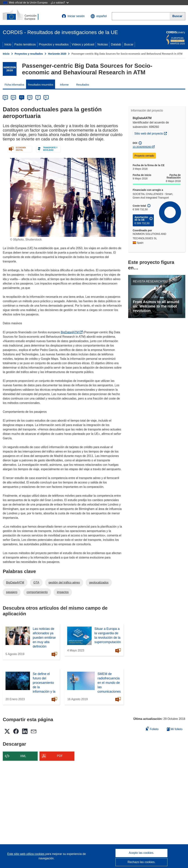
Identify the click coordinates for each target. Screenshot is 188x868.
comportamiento (37, 592)
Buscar (129, 44)
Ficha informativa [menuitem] (14, 85)
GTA (36, 583)
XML (23, 756)
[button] (99, 16)
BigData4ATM (72, 332)
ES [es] (22, 97)
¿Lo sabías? (60, 2)
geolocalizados (99, 583)
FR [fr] (30, 97)
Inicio (8, 44)
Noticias (103, 44)
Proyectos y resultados (54, 44)
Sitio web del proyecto (151, 133)
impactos (63, 592)
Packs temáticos (25, 44)
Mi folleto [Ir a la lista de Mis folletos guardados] (175, 729)
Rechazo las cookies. (141, 862)
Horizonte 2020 (57, 54)
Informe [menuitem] (64, 85)
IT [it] (38, 97)
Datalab (116, 44)
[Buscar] (177, 16)
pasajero (12, 592)
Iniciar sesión (73, 16)
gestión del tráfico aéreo (64, 583)
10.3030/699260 (142, 147)
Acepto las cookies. (142, 853)
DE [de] (5, 97)
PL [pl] (46, 97)
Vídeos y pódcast (83, 44)
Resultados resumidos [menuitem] (41, 85)
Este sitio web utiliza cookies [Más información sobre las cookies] (26, 854)
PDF (60, 756)
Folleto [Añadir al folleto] (152, 729)
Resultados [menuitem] (83, 85)
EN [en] (13, 97)
